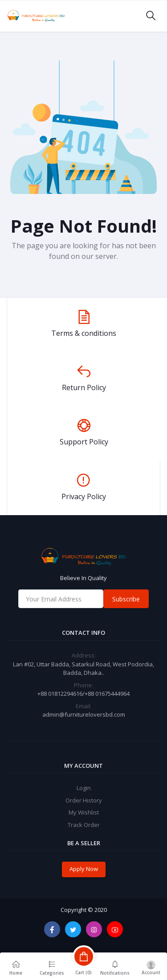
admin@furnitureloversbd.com (84, 714)
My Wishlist (84, 812)
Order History (84, 800)
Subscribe (126, 599)
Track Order (84, 825)
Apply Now (84, 869)
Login (84, 788)
